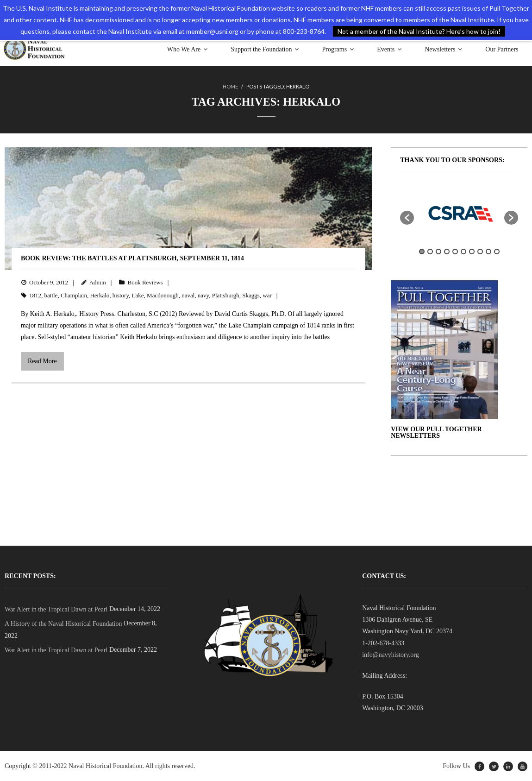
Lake (138, 295)
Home (230, 86)
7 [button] (472, 251)
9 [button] (488, 251)
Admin (98, 282)
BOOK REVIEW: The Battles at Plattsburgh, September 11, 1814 (132, 258)
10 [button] (497, 251)
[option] (459, 213)
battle (51, 295)
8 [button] (480, 251)
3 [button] (438, 251)
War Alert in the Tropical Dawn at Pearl (56, 609)
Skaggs (251, 295)
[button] (407, 217)
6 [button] (463, 251)
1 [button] (422, 251)
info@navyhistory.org (391, 654)
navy (203, 295)
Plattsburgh (226, 295)
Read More (42, 361)
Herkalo (100, 295)
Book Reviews (145, 282)
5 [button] (455, 251)
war (267, 295)
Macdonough (163, 295)
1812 (35, 295)
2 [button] (430, 251)
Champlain (74, 295)
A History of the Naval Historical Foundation (63, 624)
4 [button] (447, 251)
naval (188, 295)
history (121, 295)
